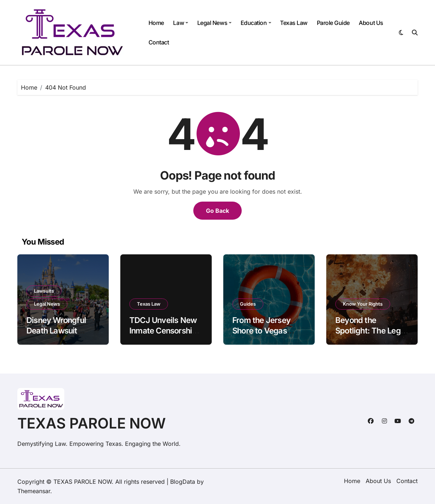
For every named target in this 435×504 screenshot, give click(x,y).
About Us (371, 23)
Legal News (214, 23)
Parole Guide (333, 23)
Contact (159, 42)
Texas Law (294, 23)
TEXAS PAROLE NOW (92, 423)
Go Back (217, 211)
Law (181, 23)
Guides (248, 304)
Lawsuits (44, 291)
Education (256, 23)
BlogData (183, 482)
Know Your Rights (363, 304)
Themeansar (34, 491)
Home (156, 23)
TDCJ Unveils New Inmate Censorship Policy (163, 330)
